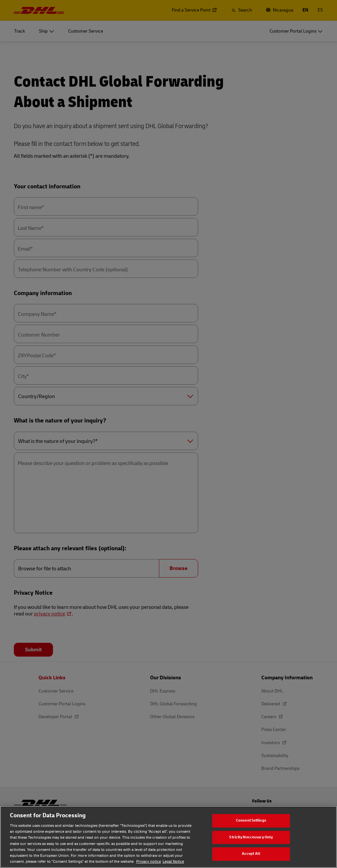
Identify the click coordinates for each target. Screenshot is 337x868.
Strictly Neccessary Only (251, 837)
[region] (168, 837)
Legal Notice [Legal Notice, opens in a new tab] (173, 862)
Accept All (251, 854)
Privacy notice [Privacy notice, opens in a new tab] (149, 862)
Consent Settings (251, 820)
